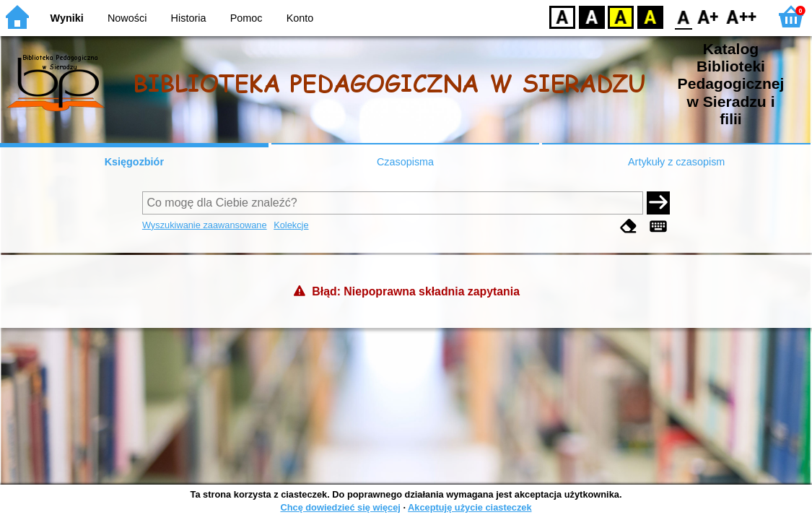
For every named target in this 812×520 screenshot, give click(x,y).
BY (650, 16)
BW (592, 16)
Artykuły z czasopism (676, 162)
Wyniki (67, 18)
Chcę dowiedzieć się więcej (340, 507)
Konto (300, 18)
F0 (683, 16)
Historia (189, 18)
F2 (742, 16)
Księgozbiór (134, 162)
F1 (708, 16)
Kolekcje (291, 225)
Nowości (127, 18)
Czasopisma (405, 162)
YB (620, 16)
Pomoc (246, 18)
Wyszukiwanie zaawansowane (205, 225)
